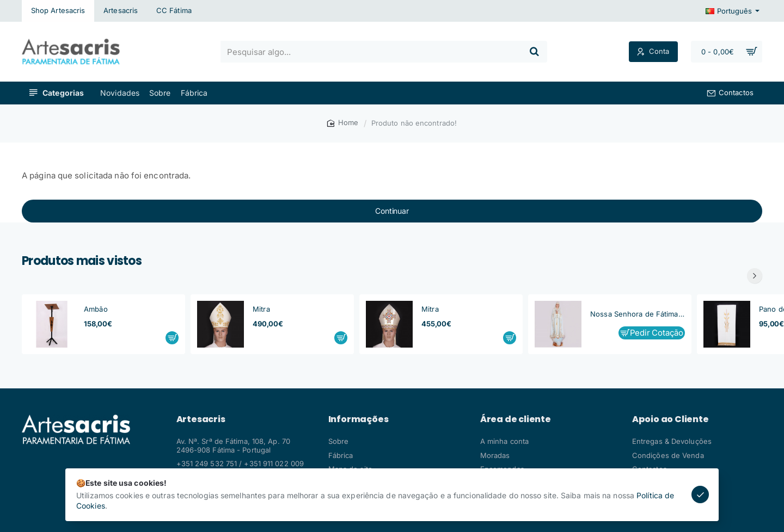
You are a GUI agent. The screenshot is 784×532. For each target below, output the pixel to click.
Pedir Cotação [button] (657, 333)
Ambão (96, 309)
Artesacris (201, 419)
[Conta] (653, 52)
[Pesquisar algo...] (534, 52)
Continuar (392, 211)
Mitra (261, 309)
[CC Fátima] (174, 11)
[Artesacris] (121, 11)
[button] (172, 338)
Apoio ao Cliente (670, 419)
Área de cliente (516, 419)
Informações (359, 419)
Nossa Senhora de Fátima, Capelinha (638, 314)
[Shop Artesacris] (58, 11)
